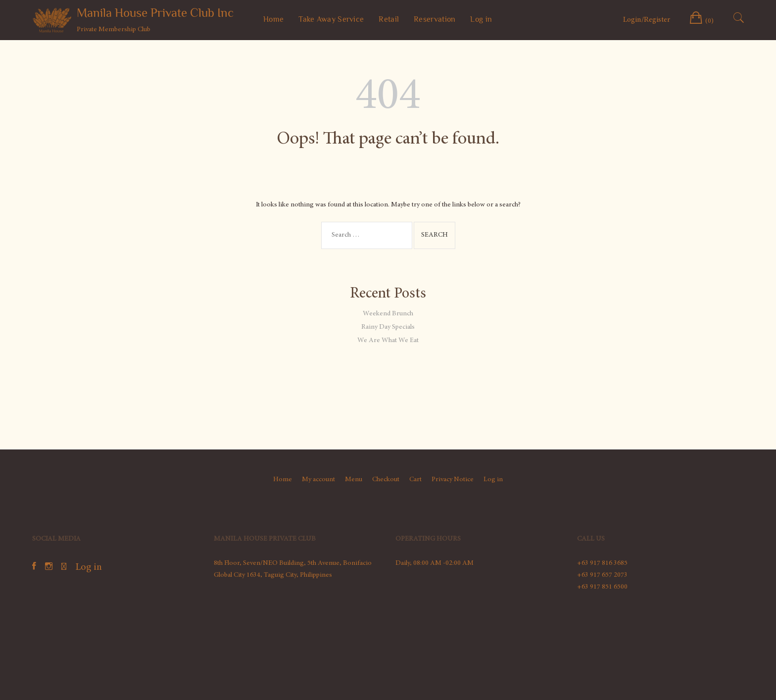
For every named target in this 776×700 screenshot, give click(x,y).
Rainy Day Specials (388, 327)
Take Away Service (331, 19)
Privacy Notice (453, 480)
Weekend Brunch (388, 314)
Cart (415, 480)
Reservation (435, 19)
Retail (389, 19)
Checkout (386, 480)
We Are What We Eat (388, 341)
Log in (481, 19)
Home (273, 19)
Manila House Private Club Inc (155, 13)
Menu (354, 480)
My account (318, 480)
